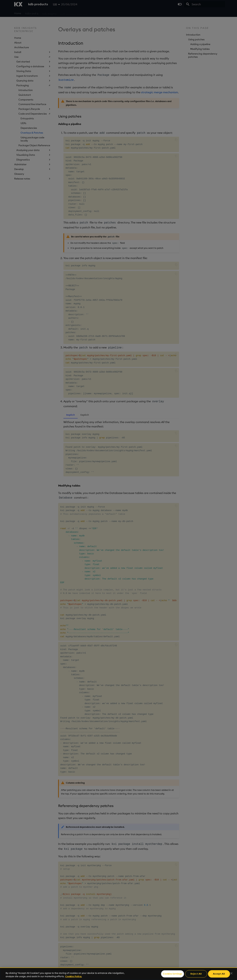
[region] (119, 974)
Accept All (219, 974)
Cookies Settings (172, 974)
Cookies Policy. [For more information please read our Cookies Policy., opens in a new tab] (74, 976)
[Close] (231, 973)
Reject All (196, 974)
